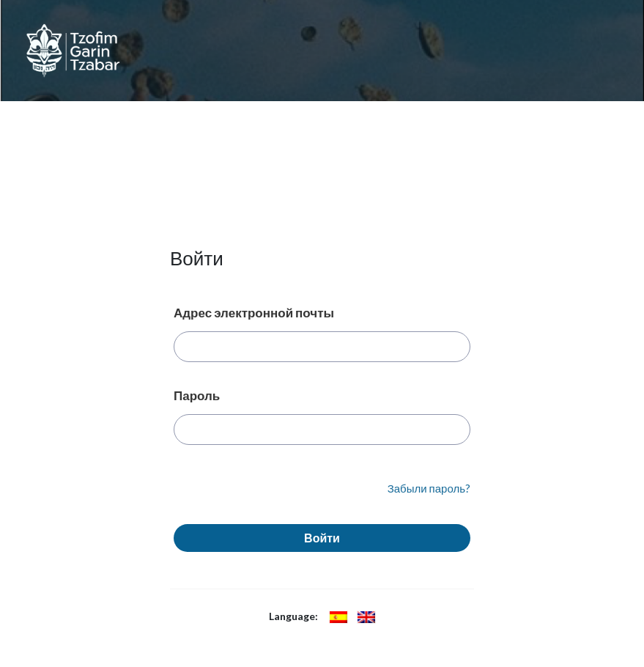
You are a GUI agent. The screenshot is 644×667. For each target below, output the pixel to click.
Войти (322, 538)
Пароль (197, 395)
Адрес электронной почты (254, 313)
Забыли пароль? (429, 488)
